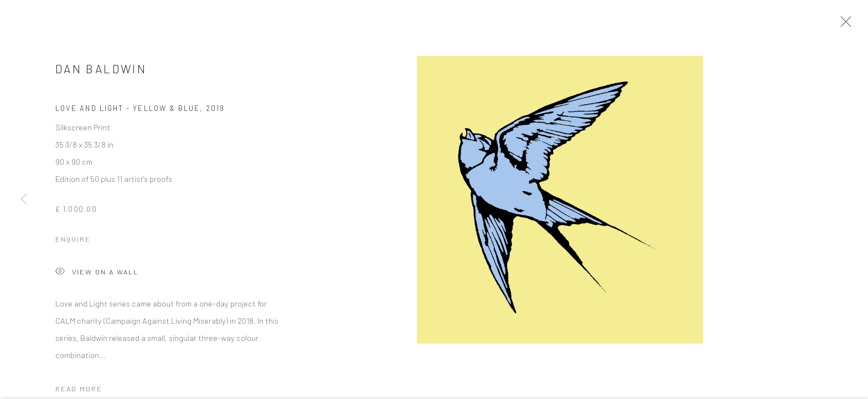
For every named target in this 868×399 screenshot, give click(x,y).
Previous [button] (24, 199)
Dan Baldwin (101, 72)
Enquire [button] (73, 243)
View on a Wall (97, 276)
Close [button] (846, 25)
